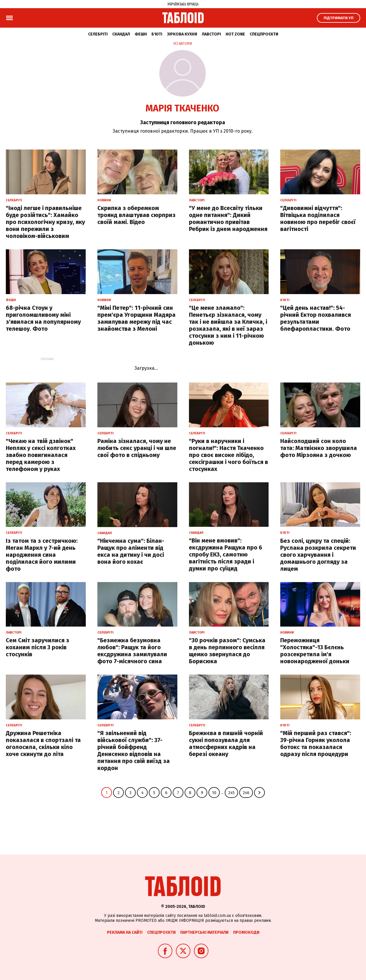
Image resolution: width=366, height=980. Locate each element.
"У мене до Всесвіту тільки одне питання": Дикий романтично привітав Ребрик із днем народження (228, 218)
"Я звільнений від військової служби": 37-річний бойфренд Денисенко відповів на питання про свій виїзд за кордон (134, 750)
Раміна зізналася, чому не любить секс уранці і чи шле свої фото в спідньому (137, 448)
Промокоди (246, 932)
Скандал (121, 34)
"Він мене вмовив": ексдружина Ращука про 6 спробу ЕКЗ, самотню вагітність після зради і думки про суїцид (226, 554)
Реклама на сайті (125, 932)
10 (214, 793)
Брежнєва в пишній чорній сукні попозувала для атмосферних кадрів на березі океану (226, 744)
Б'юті (157, 34)
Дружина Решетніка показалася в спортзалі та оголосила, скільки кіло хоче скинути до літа (43, 744)
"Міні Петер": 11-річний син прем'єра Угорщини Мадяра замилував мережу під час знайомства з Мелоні (136, 318)
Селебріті (98, 34)
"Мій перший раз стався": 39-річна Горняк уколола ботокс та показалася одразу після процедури (316, 744)
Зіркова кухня (182, 34)
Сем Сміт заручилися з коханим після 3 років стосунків (38, 647)
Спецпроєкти (264, 34)
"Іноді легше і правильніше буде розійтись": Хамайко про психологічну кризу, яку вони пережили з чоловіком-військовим (45, 222)
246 (246, 793)
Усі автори (183, 44)
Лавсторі (211, 34)
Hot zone (235, 34)
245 (231, 793)
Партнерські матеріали (204, 932)
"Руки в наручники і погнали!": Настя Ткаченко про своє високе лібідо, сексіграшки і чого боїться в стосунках (228, 455)
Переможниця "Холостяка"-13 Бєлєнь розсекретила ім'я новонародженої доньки (315, 651)
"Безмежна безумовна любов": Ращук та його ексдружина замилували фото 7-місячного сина (132, 651)
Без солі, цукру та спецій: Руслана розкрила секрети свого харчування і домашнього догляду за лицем (318, 555)
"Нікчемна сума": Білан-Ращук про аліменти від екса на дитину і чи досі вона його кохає (131, 551)
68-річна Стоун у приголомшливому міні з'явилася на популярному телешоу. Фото (43, 318)
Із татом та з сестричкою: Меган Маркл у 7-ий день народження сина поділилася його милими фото (42, 555)
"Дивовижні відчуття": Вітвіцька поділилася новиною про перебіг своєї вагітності (318, 218)
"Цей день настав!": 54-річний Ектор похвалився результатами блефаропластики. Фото (316, 318)
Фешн (141, 34)
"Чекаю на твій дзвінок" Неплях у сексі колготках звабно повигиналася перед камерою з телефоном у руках (41, 455)
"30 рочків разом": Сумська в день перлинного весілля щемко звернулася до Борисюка (227, 651)
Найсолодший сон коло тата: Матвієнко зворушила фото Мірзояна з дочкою (319, 448)
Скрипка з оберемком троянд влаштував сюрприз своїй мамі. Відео (136, 215)
